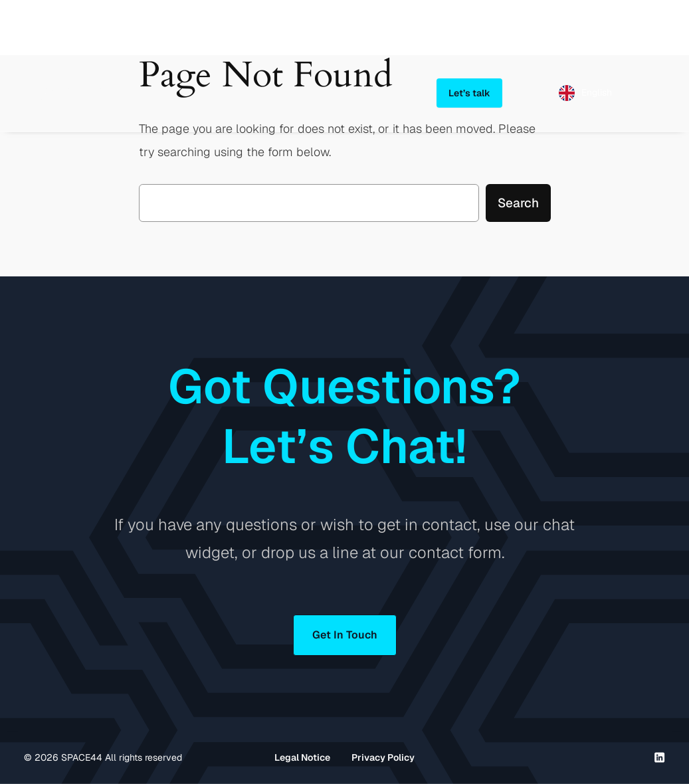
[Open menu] (657, 93)
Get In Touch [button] (345, 635)
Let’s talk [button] (469, 93)
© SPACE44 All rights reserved (103, 757)
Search (518, 203)
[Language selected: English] (585, 93)
